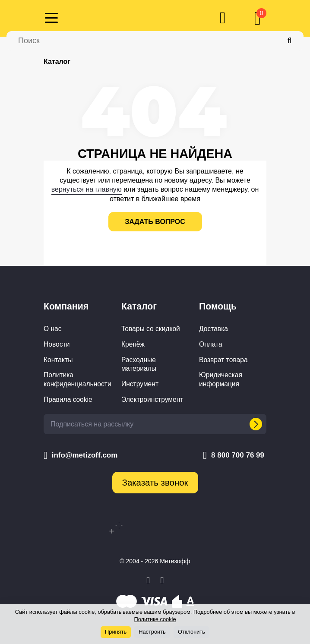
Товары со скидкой (151, 329)
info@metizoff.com (81, 455)
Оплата (211, 344)
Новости (57, 344)
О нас (53, 329)
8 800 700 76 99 (234, 455)
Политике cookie (155, 619)
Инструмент (140, 384)
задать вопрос (155, 222)
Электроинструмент (152, 399)
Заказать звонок (155, 483)
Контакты (58, 360)
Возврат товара (223, 360)
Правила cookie (68, 399)
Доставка (214, 329)
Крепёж (133, 344)
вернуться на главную (87, 189)
